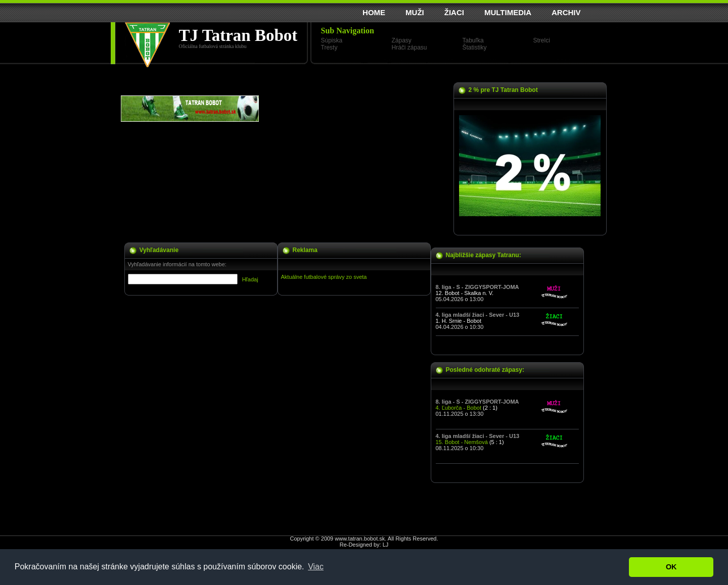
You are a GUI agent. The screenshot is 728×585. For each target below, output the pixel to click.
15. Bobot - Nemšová (462, 442)
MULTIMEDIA (508, 12)
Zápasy (402, 40)
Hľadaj (250, 279)
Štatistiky (475, 47)
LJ (386, 545)
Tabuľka (473, 40)
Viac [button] (316, 567)
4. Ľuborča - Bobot (459, 408)
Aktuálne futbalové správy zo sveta (324, 277)
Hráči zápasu (409, 47)
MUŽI (415, 12)
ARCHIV (566, 12)
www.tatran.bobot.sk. (360, 539)
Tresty (329, 47)
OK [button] (671, 567)
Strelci (542, 40)
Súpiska (332, 40)
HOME (374, 12)
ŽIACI (454, 12)
